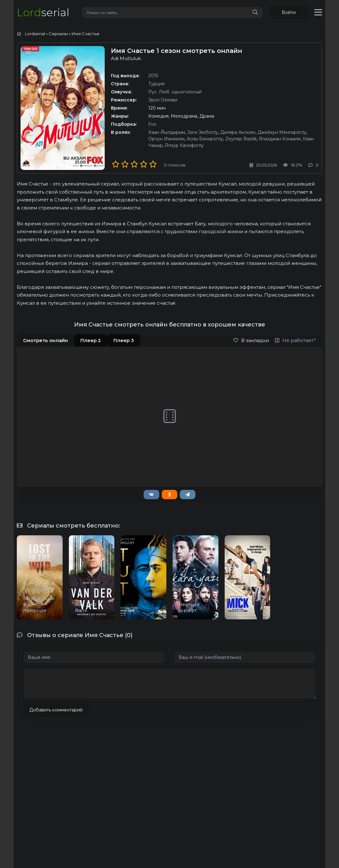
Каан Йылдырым (167, 132)
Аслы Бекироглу (205, 139)
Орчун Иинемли (166, 139)
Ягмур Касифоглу (184, 145)
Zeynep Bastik (241, 139)
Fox (152, 124)
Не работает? (296, 340)
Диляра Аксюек (238, 132)
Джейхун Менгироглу (282, 132)
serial (43, 12)
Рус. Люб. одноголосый (175, 92)
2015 (153, 76)
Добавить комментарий (56, 710)
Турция (156, 84)
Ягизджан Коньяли (280, 139)
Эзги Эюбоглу (203, 132)
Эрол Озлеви (163, 100)
